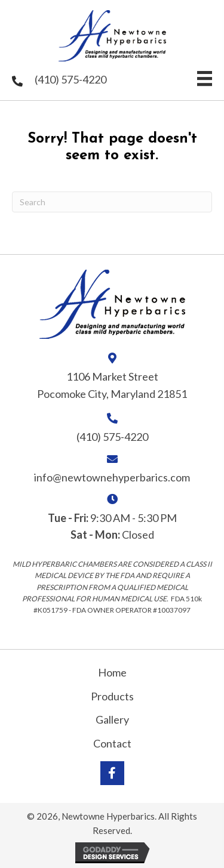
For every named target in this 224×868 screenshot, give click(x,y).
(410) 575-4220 (70, 79)
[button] (112, 773)
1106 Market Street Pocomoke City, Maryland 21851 (112, 385)
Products (112, 696)
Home (112, 672)
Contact (112, 743)
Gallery (112, 719)
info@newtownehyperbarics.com (112, 477)
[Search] (112, 202)
